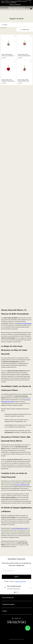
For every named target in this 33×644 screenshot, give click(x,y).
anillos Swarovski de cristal (20, 528)
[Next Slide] (31, 588)
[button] (28, 8)
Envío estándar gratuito (14, 586)
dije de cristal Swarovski (25, 324)
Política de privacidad (21, 582)
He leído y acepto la (15, 581)
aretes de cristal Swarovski (22, 485)
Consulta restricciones (14, 589)
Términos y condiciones (15, 4)
